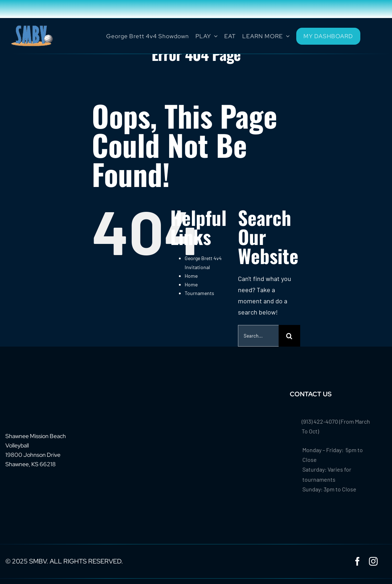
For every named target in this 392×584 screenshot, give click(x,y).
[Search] (289, 336)
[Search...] (258, 336)
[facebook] (357, 561)
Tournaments (199, 293)
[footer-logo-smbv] (28, 393)
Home (191, 276)
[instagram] (373, 561)
